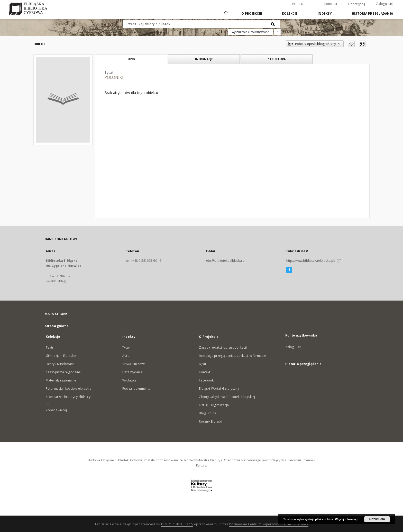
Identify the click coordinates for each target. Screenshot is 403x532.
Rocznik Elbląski (210, 421)
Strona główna (57, 326)
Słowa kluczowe (134, 364)
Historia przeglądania (372, 13)
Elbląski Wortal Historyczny (219, 389)
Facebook (206, 380)
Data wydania (132, 372)
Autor (127, 356)
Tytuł (126, 347)
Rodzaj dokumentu (136, 389)
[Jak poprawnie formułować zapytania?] (277, 32)
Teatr (50, 347)
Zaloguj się (384, 4)
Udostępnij (357, 4)
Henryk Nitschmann (60, 364)
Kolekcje (290, 13)
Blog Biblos (207, 413)
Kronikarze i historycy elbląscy (68, 397)
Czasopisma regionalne (63, 372)
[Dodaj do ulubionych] (351, 44)
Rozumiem (377, 519)
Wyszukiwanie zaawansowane (250, 32)
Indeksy (325, 13)
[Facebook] (289, 270)
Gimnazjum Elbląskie (61, 356)
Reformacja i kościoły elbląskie (68, 389)
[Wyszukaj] (273, 24)
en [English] (301, 4)
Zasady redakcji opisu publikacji (223, 347)
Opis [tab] (131, 59)
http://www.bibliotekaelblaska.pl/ (314, 261)
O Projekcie (252, 13)
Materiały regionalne (61, 380)
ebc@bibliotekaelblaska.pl (226, 261)
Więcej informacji (347, 519)
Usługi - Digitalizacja (214, 405)
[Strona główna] (226, 13)
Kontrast (331, 4)
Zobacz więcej (56, 410)
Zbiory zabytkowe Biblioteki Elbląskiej (227, 397)
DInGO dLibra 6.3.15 (177, 524)
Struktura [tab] (277, 59)
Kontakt (205, 372)
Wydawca (129, 380)
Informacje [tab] (204, 59)
